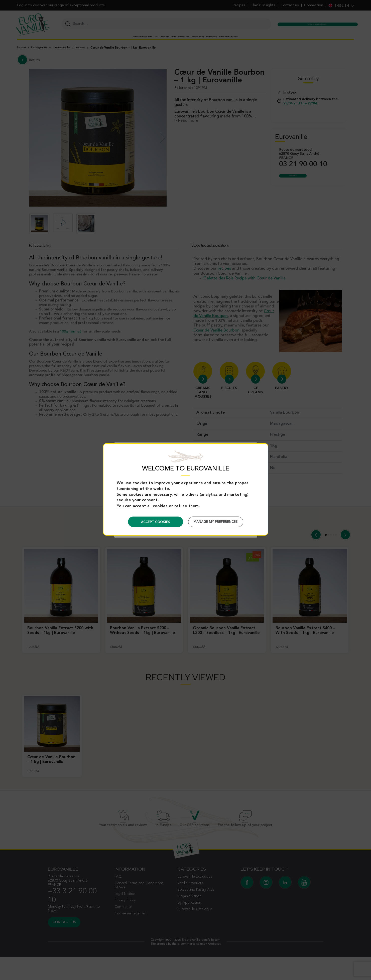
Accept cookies (156, 522)
